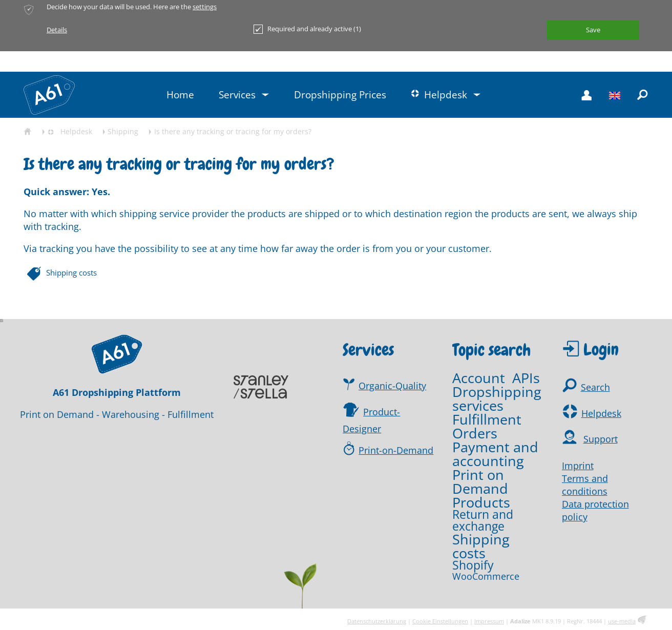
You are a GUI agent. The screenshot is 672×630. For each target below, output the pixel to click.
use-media (622, 621)
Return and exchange (483, 521)
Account (479, 378)
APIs (526, 378)
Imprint (578, 466)
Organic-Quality (392, 386)
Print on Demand (480, 482)
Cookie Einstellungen (440, 621)
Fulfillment (487, 420)
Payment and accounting (495, 454)
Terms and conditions (585, 485)
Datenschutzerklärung (377, 621)
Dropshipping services (497, 399)
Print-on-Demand (396, 451)
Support (601, 440)
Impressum (489, 621)
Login (601, 350)
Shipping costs (71, 272)
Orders (475, 434)
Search (595, 388)
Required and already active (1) (307, 29)
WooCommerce (486, 577)
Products (481, 503)
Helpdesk (601, 414)
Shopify (473, 566)
